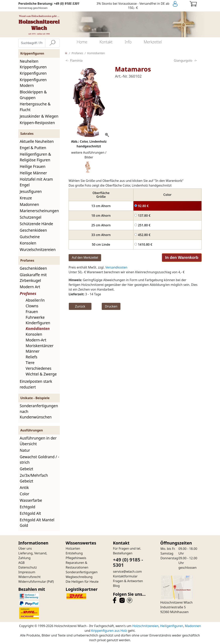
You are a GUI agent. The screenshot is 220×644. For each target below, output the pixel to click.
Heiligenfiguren (172, 626)
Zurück (80, 306)
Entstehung (74, 553)
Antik (24, 487)
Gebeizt (26, 469)
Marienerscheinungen (39, 211)
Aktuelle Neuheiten (37, 141)
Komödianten (38, 329)
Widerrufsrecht (29, 577)
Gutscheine (30, 237)
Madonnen (29, 204)
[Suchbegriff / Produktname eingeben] (32, 43)
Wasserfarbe (31, 500)
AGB (21, 563)
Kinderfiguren (38, 323)
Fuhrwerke (35, 317)
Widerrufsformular (32, 582)
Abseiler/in (35, 300)
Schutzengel (31, 217)
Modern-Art (36, 340)
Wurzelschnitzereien (38, 250)
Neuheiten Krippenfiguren (33, 64)
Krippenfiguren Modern (33, 83)
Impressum (27, 572)
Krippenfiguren (33, 73)
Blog (116, 586)
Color (24, 494)
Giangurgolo (183, 60)
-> (195, 60)
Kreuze (26, 198)
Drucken (111, 306)
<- (67, 60)
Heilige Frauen (33, 166)
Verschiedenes (38, 368)
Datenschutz (28, 567)
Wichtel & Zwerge (41, 374)
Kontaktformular (125, 576)
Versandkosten (116, 267)
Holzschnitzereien (145, 626)
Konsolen (28, 243)
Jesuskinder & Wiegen (39, 116)
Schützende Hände (36, 224)
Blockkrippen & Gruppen (33, 95)
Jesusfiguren (31, 191)
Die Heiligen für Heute (82, 582)
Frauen (32, 312)
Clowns (32, 306)
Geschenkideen (33, 230)
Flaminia (76, 60)
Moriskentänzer (40, 346)
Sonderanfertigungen (82, 572)
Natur (25, 450)
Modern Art (30, 287)
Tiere (30, 363)
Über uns (25, 548)
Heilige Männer (33, 173)
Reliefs (31, 357)
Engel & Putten (33, 148)
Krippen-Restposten (37, 123)
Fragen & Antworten (128, 581)
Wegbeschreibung (79, 577)
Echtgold (27, 507)
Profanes (28, 293)
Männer (33, 351)
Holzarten (73, 548)
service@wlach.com (127, 572)
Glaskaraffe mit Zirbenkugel (33, 278)
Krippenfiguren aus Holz (109, 631)
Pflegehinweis (76, 558)
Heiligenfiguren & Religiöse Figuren (35, 157)
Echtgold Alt (30, 513)
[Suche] (52, 43)
